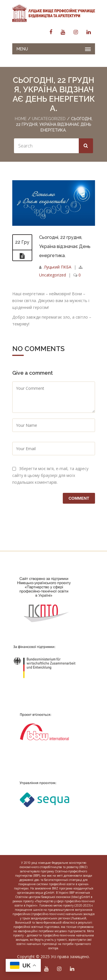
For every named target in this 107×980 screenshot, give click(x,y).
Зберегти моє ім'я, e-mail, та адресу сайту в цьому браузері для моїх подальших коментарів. (50, 475)
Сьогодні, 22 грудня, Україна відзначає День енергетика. (65, 246)
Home (21, 119)
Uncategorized (49, 119)
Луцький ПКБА (58, 267)
